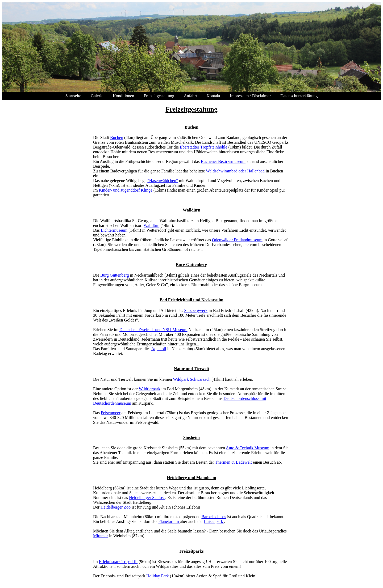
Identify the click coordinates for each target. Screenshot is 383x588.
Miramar (101, 536)
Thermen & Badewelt (233, 462)
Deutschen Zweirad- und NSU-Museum (153, 330)
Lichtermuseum (114, 230)
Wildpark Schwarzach (192, 379)
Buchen (117, 138)
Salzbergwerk (196, 310)
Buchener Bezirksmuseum (223, 161)
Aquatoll (159, 349)
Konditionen (123, 96)
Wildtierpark (150, 389)
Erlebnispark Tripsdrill (118, 562)
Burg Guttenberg (115, 275)
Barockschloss (214, 517)
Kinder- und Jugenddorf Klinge (126, 190)
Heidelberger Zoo (116, 507)
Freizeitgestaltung (159, 96)
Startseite (73, 96)
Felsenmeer (111, 413)
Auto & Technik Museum (247, 448)
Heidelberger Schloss (147, 498)
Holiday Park (158, 576)
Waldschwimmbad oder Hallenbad (235, 171)
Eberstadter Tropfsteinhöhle (203, 147)
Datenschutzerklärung (299, 96)
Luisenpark (214, 521)
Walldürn (151, 225)
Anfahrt (190, 96)
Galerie (97, 96)
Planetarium (169, 521)
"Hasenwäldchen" (163, 181)
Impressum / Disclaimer (250, 96)
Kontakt (214, 96)
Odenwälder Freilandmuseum (237, 240)
